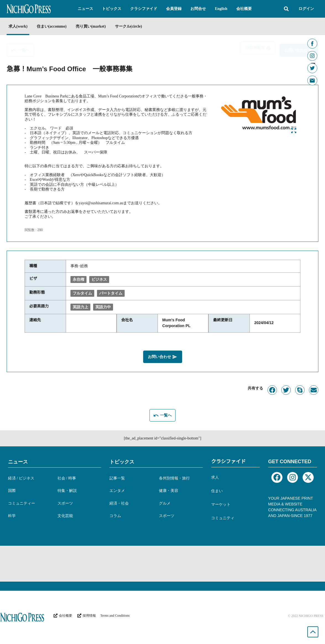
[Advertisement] (162, 563)
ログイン (306, 9)
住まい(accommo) (55, 26)
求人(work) (18, 26)
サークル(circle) (139, 26)
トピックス (122, 461)
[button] (85, 9)
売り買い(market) (98, 26)
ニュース (18, 461)
